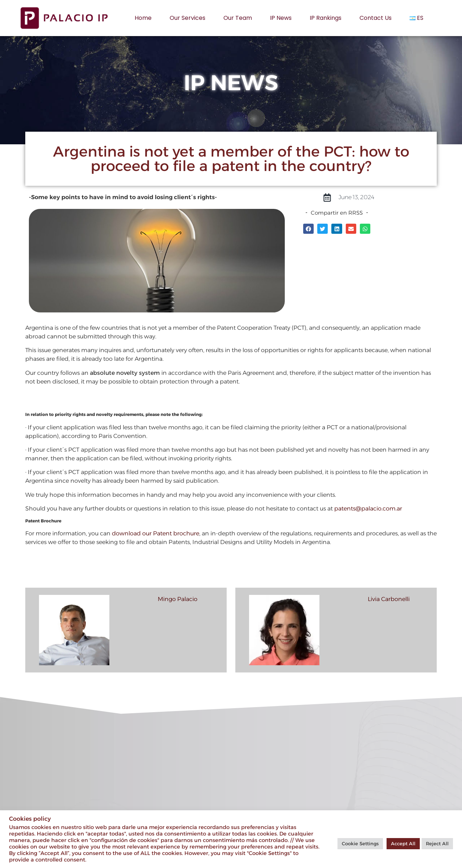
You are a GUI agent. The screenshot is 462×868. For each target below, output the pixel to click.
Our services (188, 18)
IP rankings (326, 18)
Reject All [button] (437, 843)
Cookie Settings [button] (360, 843)
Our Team (238, 18)
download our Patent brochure (156, 533)
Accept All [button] (403, 843)
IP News (281, 18)
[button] (308, 229)
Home (143, 18)
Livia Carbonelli (389, 599)
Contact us (376, 18)
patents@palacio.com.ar (368, 508)
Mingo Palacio (178, 599)
